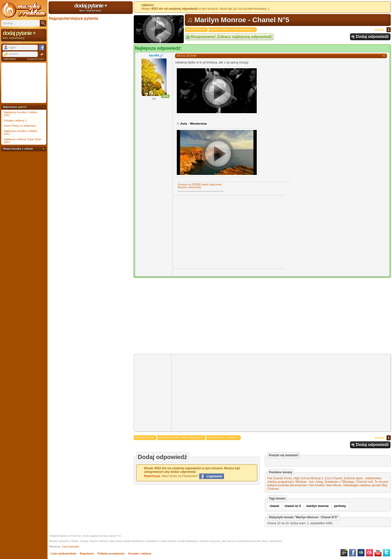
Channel (273, 489)
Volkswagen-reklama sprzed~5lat (365, 485)
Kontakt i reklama (140, 554)
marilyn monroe (317, 506)
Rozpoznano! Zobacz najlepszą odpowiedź (231, 37)
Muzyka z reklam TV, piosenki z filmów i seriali (24, 10)
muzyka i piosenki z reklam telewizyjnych (232, 29)
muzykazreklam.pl (196, 29)
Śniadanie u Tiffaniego (339, 482)
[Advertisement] (215, 232)
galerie (22, 107)
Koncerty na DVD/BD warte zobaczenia (200, 185)
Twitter (386, 553)
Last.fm (369, 553)
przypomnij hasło (36, 59)
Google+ (344, 553)
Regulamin (87, 554)
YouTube (378, 553)
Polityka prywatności (111, 554)
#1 (384, 56)
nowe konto (9, 59)
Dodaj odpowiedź (372, 37)
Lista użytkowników (63, 554)
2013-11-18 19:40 (186, 56)
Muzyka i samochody (189, 187)
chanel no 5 (293, 506)
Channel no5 (364, 482)
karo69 (154, 55)
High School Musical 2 (308, 478)
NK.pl (361, 553)
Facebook (352, 553)
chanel (274, 506)
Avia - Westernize (194, 124)
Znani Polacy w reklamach (20, 126)
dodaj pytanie (91, 7)
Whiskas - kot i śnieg (309, 482)
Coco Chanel (333, 478)
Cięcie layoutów (70, 547)
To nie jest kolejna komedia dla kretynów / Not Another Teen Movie (328, 484)
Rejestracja (152, 476)
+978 (165, 96)
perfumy (340, 506)
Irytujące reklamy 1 (15, 120)
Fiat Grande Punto (279, 478)
